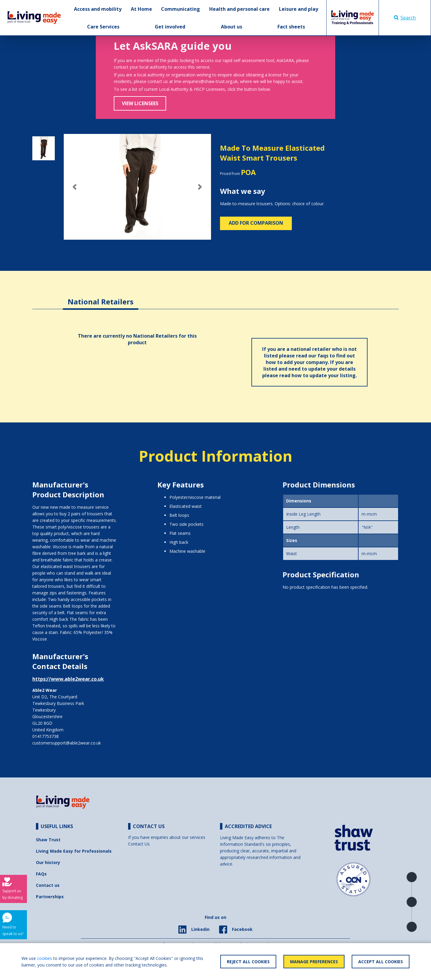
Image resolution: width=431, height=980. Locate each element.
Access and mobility (98, 9)
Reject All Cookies (248, 962)
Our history (48, 862)
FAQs (41, 874)
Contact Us (139, 844)
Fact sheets (291, 27)
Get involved (170, 27)
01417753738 (45, 736)
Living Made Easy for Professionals (74, 851)
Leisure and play (299, 9)
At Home (141, 9)
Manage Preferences (314, 962)
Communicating (180, 9)
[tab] (101, 297)
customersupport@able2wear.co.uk (67, 743)
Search (405, 18)
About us (232, 27)
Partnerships (50, 897)
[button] (75, 187)
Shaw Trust (48, 840)
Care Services (103, 27)
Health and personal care (239, 9)
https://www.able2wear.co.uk (68, 679)
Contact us (48, 885)
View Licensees (140, 103)
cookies (45, 958)
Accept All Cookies (381, 962)
